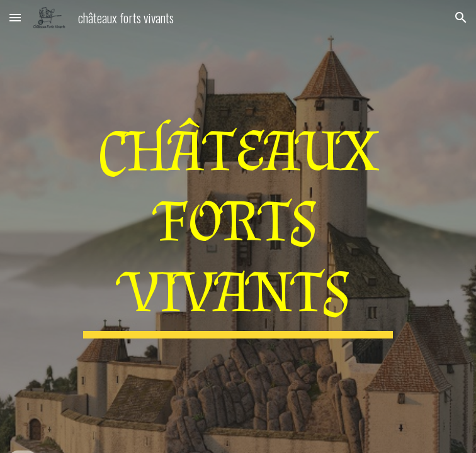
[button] (15, 17)
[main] (238, 226)
